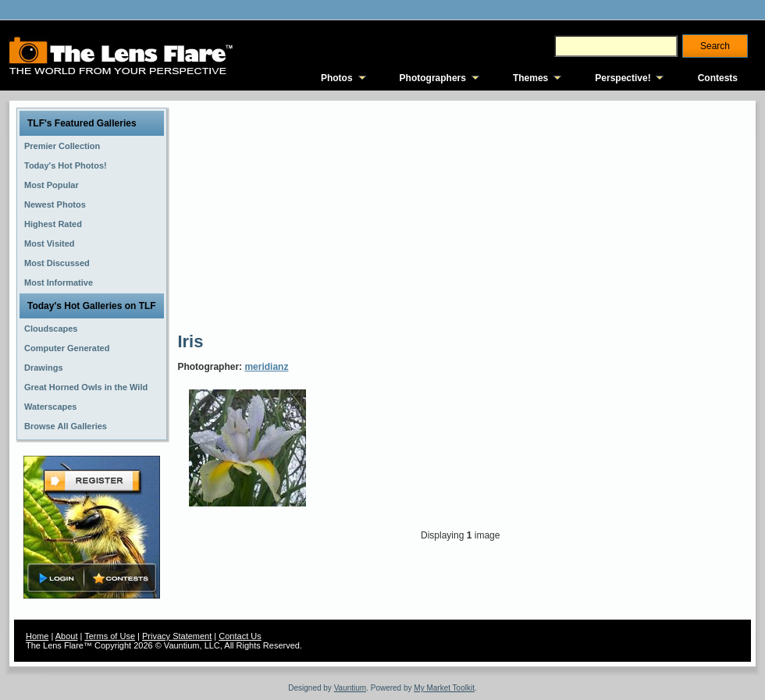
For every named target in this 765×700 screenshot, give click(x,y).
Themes (530, 78)
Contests (718, 78)
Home (37, 636)
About (67, 636)
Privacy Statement (177, 636)
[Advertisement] (388, 215)
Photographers (433, 78)
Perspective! (623, 78)
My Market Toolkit (444, 688)
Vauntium (350, 688)
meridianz (266, 367)
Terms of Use (110, 636)
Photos (337, 78)
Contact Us (240, 636)
